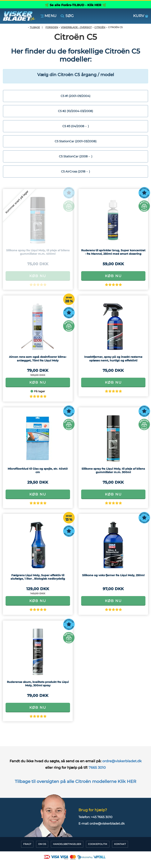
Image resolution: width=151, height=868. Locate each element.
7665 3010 (97, 768)
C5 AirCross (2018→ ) (75, 171)
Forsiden (52, 27)
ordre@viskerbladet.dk (121, 761)
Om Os (42, 844)
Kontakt (120, 844)
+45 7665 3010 (102, 817)
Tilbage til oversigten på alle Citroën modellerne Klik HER (75, 781)
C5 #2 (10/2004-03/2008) (75, 111)
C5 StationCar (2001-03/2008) (76, 141)
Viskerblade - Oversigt (76, 27)
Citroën (100, 27)
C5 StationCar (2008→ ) (76, 156)
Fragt (27, 844)
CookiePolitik (98, 844)
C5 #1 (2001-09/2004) (75, 96)
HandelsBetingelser (67, 844)
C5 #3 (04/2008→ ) (76, 126)
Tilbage (35, 27)
